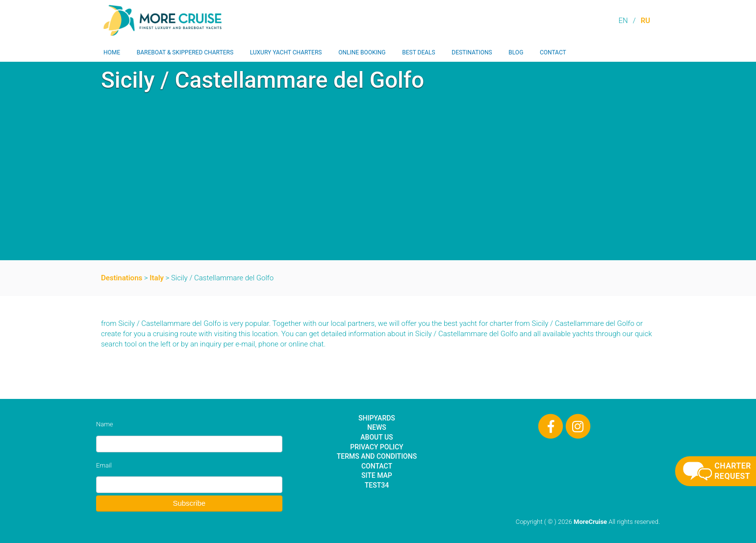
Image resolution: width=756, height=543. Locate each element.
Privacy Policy (377, 447)
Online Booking (362, 52)
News (377, 427)
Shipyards (377, 418)
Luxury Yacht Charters (286, 52)
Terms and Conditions (377, 456)
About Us (377, 437)
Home (112, 52)
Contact (553, 52)
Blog (516, 52)
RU (645, 21)
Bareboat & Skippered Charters (185, 52)
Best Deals (418, 52)
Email (104, 465)
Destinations (472, 52)
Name (104, 424)
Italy (157, 278)
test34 (377, 485)
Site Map (377, 475)
